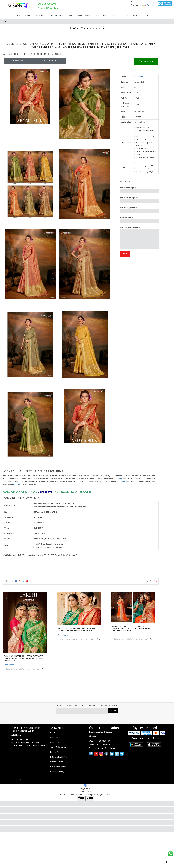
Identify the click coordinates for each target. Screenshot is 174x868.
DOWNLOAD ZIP (19, 61)
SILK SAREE (89, 44)
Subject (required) (139, 220)
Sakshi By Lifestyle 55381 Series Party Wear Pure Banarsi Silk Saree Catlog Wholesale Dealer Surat (24, 658)
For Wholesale (146, 61)
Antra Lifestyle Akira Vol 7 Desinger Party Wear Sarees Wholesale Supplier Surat (77, 629)
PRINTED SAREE (61, 44)
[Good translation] (81, 798)
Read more (9, 665)
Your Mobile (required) (139, 200)
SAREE (76, 44)
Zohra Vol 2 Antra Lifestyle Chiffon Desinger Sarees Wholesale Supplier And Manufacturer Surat (131, 628)
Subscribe (113, 711)
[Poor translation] (90, 798)
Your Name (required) (139, 190)
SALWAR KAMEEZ (61, 48)
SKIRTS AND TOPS (135, 44)
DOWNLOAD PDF (51, 61)
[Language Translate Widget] (143, 2)
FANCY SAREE (105, 48)
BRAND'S (103, 44)
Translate (148, 5)
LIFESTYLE (116, 44)
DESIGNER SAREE (84, 48)
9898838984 (46, 492)
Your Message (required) (139, 238)
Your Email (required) (139, 210)
